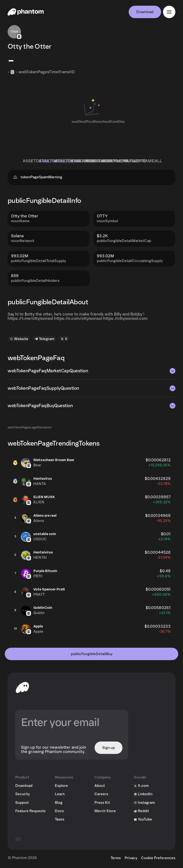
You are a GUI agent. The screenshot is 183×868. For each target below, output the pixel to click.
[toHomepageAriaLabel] (22, 687)
